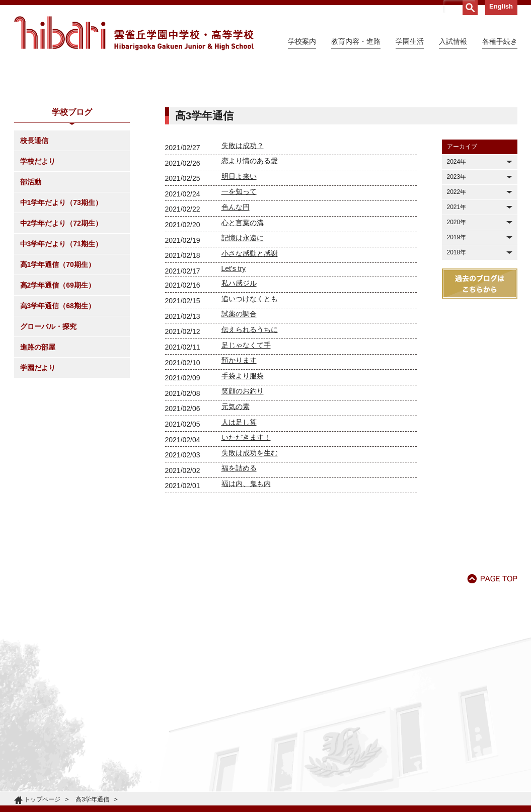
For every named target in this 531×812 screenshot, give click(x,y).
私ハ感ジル (239, 375)
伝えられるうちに (250, 421)
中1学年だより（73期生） (61, 294)
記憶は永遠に (243, 329)
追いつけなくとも (250, 390)
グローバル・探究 (48, 418)
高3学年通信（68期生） (58, 397)
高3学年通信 (92, 799)
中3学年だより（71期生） (61, 335)
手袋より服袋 (243, 467)
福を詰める (239, 560)
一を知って (239, 283)
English (501, 6)
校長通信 (34, 232)
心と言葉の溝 (243, 314)
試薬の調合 (239, 405)
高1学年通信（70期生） (58, 356)
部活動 (31, 274)
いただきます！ (246, 529)
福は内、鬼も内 (246, 575)
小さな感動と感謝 (250, 345)
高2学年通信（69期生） (58, 377)
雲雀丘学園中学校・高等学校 (134, 33)
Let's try (234, 360)
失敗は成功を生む (250, 545)
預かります (239, 452)
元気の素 (236, 498)
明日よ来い (239, 268)
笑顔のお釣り (243, 483)
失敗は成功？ (243, 237)
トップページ (42, 799)
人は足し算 (239, 514)
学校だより (38, 253)
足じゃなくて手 (246, 437)
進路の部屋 (38, 439)
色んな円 (236, 299)
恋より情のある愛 (250, 252)
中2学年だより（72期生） (61, 315)
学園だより (38, 459)
